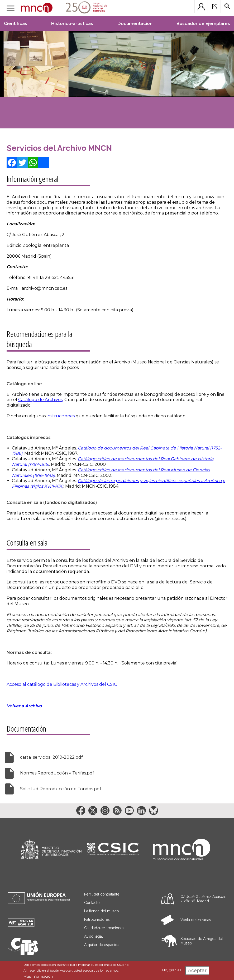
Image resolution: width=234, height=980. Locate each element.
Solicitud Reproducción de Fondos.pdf (61, 789)
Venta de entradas (196, 920)
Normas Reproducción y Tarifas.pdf (57, 773)
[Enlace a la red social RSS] (117, 811)
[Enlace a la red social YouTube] (129, 811)
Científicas (16, 24)
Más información (38, 976)
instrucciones (61, 416)
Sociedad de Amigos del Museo (202, 941)
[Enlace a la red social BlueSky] (154, 811)
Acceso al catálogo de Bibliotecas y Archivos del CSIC (62, 684)
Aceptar (197, 971)
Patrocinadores (97, 919)
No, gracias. (172, 970)
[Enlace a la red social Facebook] (81, 811)
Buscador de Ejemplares (203, 24)
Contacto (92, 903)
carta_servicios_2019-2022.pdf (51, 757)
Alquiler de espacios (102, 945)
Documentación (135, 24)
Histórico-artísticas (72, 24)
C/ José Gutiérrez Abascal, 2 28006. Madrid (204, 899)
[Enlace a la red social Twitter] (93, 811)
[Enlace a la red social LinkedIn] (141, 811)
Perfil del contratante (102, 894)
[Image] (117, 80)
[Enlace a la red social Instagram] (105, 811)
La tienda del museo (102, 911)
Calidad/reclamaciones (104, 928)
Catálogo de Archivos (40, 400)
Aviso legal (94, 936)
